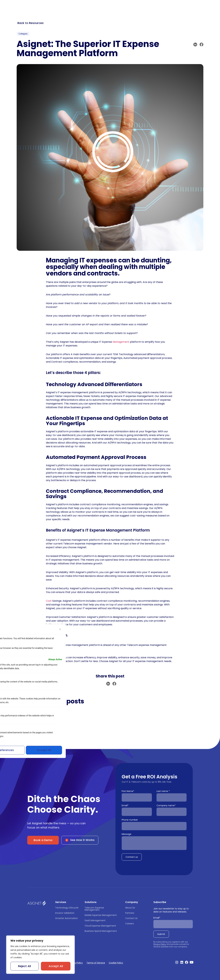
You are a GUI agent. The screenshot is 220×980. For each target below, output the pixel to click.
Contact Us (131, 918)
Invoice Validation (65, 913)
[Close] (60, 629)
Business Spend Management (101, 931)
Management (121, 342)
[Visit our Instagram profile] (177, 962)
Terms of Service (96, 963)
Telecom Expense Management (95, 909)
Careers (130, 924)
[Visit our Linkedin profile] (182, 962)
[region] (40, 955)
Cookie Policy (116, 963)
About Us (130, 908)
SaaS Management (95, 920)
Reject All (24, 966)
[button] (195, 44)
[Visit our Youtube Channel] (192, 962)
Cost (49, 601)
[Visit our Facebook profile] (187, 962)
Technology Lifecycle (67, 908)
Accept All (56, 966)
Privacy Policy (160, 944)
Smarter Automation (67, 918)
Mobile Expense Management (101, 915)
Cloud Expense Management (100, 926)
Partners (130, 913)
